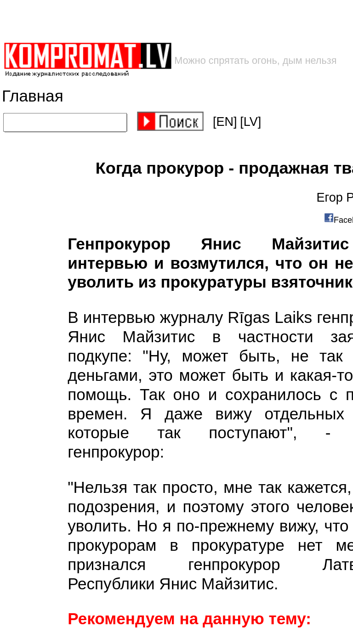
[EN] (225, 122)
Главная (33, 96)
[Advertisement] (148, 21)
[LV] (251, 122)
